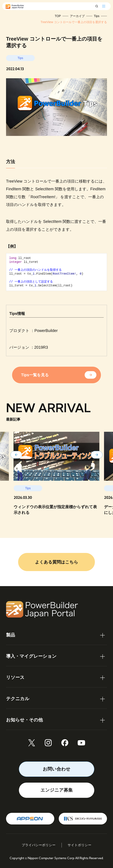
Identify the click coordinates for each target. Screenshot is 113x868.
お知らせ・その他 (24, 720)
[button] (16, 455)
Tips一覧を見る (35, 375)
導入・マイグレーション (31, 656)
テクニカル (18, 699)
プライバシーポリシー (39, 845)
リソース (15, 677)
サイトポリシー (79, 845)
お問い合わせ (57, 769)
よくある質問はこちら (57, 562)
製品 (11, 635)
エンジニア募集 (57, 790)
